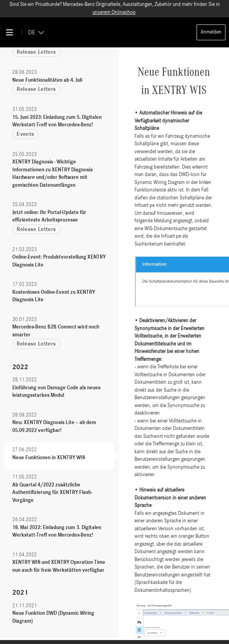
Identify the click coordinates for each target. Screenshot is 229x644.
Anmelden (211, 32)
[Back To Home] (115, 32)
